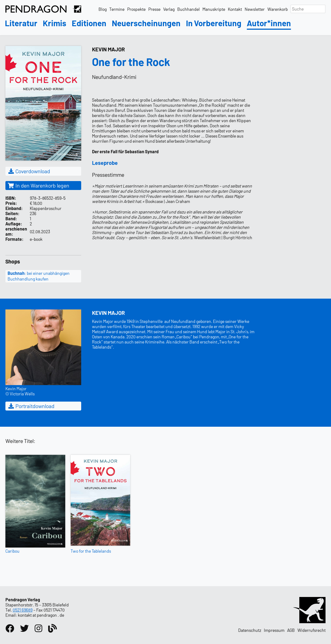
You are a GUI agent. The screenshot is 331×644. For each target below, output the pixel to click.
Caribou (12, 551)
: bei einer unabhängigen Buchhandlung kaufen (39, 276)
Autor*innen (269, 23)
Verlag (169, 9)
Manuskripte (214, 9)
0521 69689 (23, 610)
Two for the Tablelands (91, 551)
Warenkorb (278, 9)
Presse (154, 9)
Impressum (274, 630)
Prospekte (136, 9)
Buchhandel (189, 9)
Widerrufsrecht (312, 630)
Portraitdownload (31, 406)
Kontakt (235, 9)
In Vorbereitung (214, 23)
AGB (291, 630)
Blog (103, 9)
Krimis (55, 23)
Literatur (21, 23)
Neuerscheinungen (146, 23)
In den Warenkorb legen (38, 185)
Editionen (89, 23)
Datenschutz (250, 630)
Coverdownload (29, 171)
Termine (117, 9)
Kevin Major (108, 49)
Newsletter (255, 9)
